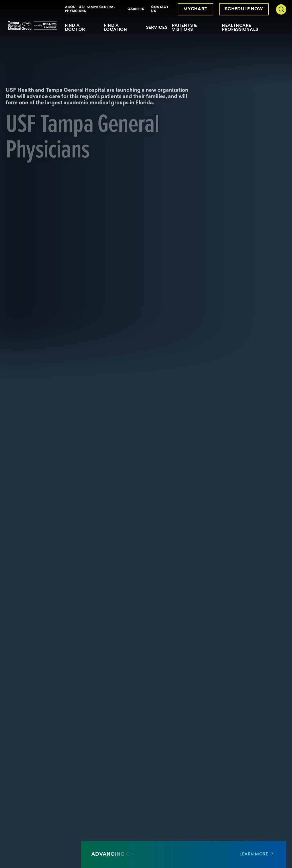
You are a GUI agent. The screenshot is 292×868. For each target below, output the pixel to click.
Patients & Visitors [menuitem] (184, 28)
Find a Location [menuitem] (115, 28)
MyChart (195, 9)
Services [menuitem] (157, 28)
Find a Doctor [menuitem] (75, 28)
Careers (136, 9)
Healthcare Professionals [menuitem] (240, 28)
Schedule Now (244, 9)
